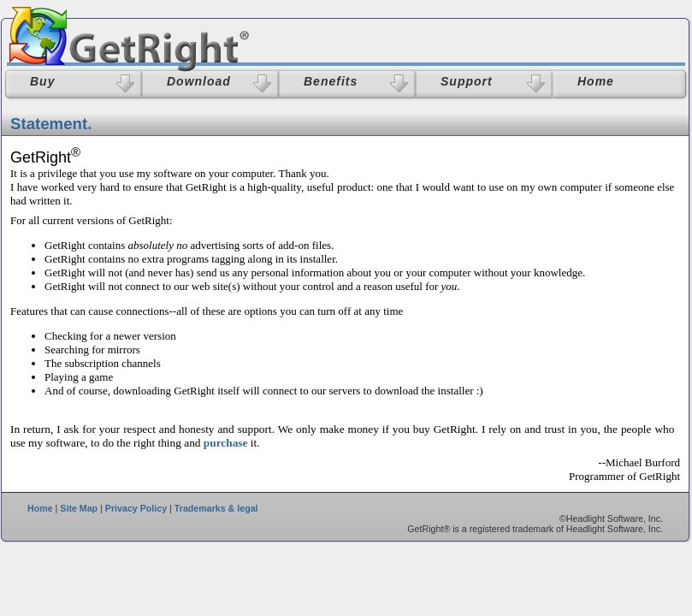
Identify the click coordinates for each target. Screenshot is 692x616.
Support (467, 81)
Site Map (79, 508)
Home (40, 508)
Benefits (331, 81)
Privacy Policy (136, 508)
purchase (226, 443)
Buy (42, 81)
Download (199, 81)
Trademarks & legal (216, 508)
